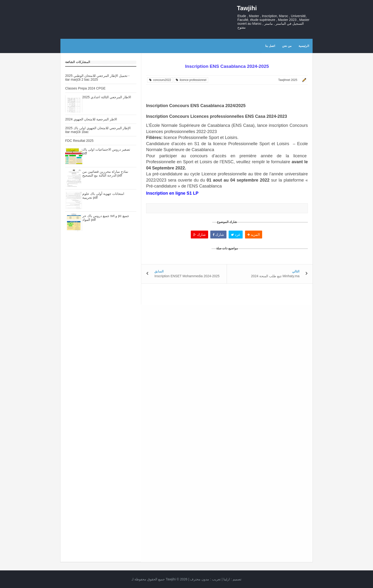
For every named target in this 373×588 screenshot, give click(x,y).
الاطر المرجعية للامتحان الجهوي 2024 (91, 119)
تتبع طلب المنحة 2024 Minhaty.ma (275, 276)
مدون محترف (200, 579)
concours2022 (160, 80)
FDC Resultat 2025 (79, 141)
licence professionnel (191, 80)
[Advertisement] (101, 319)
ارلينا (227, 579)
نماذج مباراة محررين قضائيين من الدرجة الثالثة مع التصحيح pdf (105, 173)
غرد (236, 235)
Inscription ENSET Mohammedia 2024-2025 (187, 276)
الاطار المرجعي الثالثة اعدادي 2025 (107, 97)
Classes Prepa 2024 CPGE (85, 88)
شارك (199, 235)
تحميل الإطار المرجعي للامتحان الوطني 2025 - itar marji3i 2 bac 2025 (97, 78)
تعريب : (205, 579)
